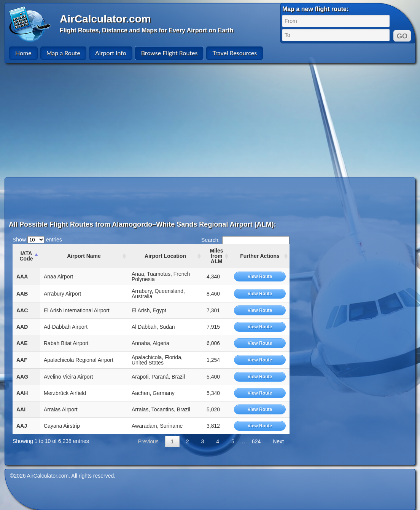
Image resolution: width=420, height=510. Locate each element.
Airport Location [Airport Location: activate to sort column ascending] (165, 256)
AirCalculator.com (105, 19)
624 (256, 441)
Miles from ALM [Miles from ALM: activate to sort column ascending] (216, 256)
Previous (148, 441)
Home (23, 53)
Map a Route (63, 53)
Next (278, 441)
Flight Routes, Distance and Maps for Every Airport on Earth (146, 30)
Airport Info (111, 53)
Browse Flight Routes (169, 53)
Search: (245, 240)
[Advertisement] (210, 120)
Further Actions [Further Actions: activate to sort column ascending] (260, 256)
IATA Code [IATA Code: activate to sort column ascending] (26, 256)
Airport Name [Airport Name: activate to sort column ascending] (84, 256)
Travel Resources (235, 53)
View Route (260, 277)
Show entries (37, 240)
